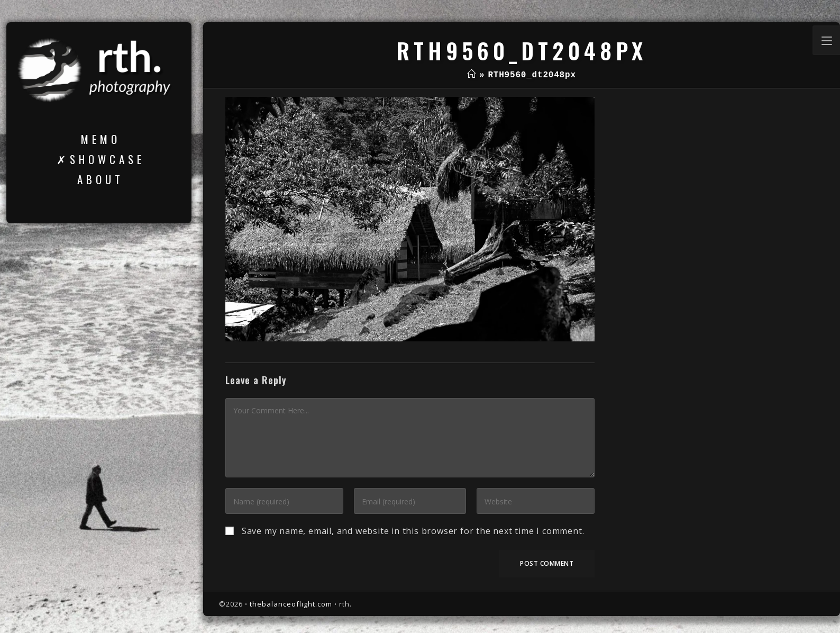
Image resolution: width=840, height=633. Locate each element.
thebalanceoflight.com (291, 604)
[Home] (472, 75)
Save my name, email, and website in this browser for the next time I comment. (413, 531)
